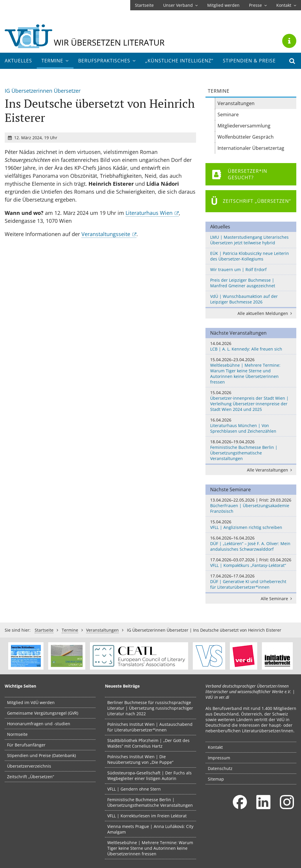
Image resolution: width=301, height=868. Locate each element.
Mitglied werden (223, 5)
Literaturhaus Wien (149, 213)
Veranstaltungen (236, 103)
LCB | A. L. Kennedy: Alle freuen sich (251, 346)
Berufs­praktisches (107, 61)
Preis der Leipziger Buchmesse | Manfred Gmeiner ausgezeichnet (243, 283)
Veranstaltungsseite (106, 234)
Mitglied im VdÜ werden (31, 702)
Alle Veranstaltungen (270, 470)
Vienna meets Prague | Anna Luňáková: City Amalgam (150, 829)
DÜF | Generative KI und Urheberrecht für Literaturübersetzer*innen (251, 581)
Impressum (219, 758)
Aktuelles (18, 61)
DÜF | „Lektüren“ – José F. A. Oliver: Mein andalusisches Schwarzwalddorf (251, 543)
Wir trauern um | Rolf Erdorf (238, 269)
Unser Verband (180, 5)
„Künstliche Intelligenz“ (179, 61)
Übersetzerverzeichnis (29, 766)
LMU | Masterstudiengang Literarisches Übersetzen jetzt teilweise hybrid (249, 240)
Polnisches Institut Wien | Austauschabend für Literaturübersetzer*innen (150, 727)
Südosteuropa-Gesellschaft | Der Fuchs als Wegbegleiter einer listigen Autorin (149, 776)
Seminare (228, 114)
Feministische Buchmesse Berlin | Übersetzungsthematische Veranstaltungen (251, 450)
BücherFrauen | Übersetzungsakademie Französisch (251, 506)
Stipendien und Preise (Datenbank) (41, 755)
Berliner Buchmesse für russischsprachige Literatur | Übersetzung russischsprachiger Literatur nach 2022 (150, 708)
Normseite (17, 734)
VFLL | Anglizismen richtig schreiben (251, 525)
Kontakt (286, 5)
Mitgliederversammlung (244, 126)
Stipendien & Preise (249, 61)
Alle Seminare (277, 599)
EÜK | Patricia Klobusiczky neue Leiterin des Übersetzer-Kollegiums (250, 256)
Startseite (144, 5)
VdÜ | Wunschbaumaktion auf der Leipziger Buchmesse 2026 (244, 299)
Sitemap (216, 779)
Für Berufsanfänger (26, 745)
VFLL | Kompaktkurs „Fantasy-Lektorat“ (251, 562)
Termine (55, 61)
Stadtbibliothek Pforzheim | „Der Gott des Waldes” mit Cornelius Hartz (148, 743)
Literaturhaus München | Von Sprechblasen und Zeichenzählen (251, 425)
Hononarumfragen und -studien (39, 724)
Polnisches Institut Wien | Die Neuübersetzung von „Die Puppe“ (140, 759)
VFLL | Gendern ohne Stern (134, 789)
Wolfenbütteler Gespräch (246, 137)
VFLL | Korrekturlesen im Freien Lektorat (147, 816)
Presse (258, 5)
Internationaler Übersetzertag (251, 148)
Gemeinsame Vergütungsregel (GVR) (43, 713)
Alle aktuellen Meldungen (266, 313)
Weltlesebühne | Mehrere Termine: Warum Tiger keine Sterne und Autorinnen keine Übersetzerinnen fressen (251, 371)
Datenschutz (220, 768)
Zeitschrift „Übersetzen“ (31, 777)
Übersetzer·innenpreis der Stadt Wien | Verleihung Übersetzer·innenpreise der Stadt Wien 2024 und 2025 (251, 401)
